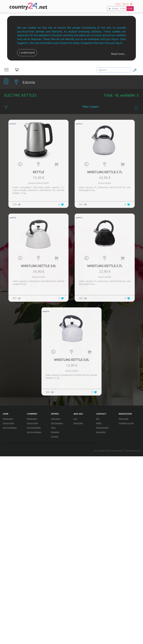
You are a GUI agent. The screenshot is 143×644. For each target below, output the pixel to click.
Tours (53, 428)
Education (55, 432)
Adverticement (102, 428)
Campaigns (56, 419)
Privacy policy (9, 423)
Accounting (101, 432)
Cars (75, 419)
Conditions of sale (126, 423)
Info (98, 419)
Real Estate (78, 423)
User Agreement (10, 428)
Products (55, 436)
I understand (27, 53)
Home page (124, 419)
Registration (8, 419)
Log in (118, 4)
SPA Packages (57, 423)
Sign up (125, 4)
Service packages (34, 432)
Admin (99, 423)
